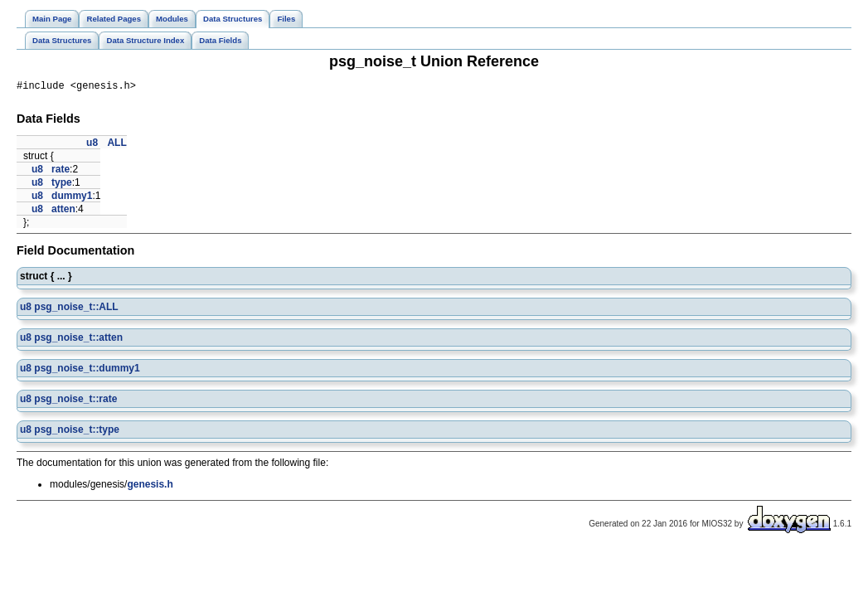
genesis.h (150, 487)
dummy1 (72, 198)
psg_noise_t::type (77, 432)
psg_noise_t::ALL (76, 309)
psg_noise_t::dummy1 (87, 371)
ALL (116, 145)
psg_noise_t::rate (75, 401)
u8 (92, 145)
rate (61, 172)
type (62, 185)
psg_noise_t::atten (78, 340)
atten (63, 211)
